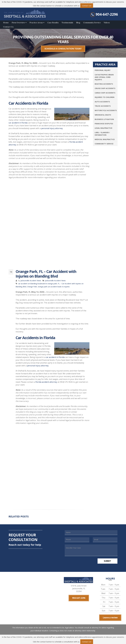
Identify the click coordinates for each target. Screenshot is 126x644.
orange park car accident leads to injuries (54, 287)
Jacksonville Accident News (31, 281)
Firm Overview (18, 23)
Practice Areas (36, 23)
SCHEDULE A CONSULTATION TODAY (63, 49)
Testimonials (67, 23)
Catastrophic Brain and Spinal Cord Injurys (104, 77)
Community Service (92, 23)
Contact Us (8, 27)
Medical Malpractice (105, 139)
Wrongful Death (103, 115)
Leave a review (110, 618)
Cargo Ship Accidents (105, 93)
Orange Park (32, 287)
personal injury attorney (52, 128)
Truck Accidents (103, 106)
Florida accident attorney (46, 382)
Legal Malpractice (103, 128)
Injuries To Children (105, 97)
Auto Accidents (102, 102)
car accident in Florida (18, 123)
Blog (78, 23)
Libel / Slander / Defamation (102, 134)
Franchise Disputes (104, 124)
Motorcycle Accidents (106, 110)
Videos (107, 23)
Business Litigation (104, 119)
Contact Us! (87, 6)
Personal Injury (103, 70)
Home (6, 23)
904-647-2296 (107, 14)
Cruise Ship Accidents (105, 88)
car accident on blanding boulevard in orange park (37, 284)
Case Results (53, 23)
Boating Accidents (104, 84)
